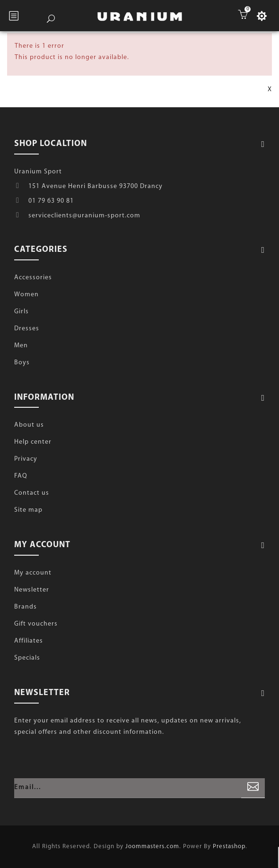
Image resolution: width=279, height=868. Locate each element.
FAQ (21, 476)
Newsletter (32, 590)
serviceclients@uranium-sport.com (84, 216)
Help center (33, 442)
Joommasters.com (152, 847)
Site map (28, 510)
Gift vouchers (36, 624)
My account (33, 573)
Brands (26, 607)
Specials (27, 658)
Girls (22, 312)
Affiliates (29, 641)
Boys (22, 363)
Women (26, 295)
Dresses (27, 329)
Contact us (32, 493)
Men (21, 346)
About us (29, 425)
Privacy (26, 459)
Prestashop (229, 847)
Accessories (33, 278)
